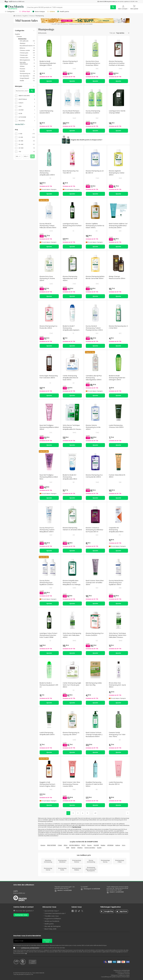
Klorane (43, 845)
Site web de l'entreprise (53, 926)
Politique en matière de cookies (120, 975)
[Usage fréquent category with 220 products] (27, 78)
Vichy (124, 845)
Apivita (73, 848)
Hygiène (25, 16)
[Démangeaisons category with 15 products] (27, 60)
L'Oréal (60, 845)
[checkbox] (25, 96)
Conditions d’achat (124, 974)
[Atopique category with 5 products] (27, 43)
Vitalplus (80, 848)
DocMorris (18, 16)
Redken (103, 845)
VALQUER (96, 845)
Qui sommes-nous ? (52, 911)
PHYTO (83, 845)
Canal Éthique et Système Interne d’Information (115, 977)
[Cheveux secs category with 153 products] (27, 58)
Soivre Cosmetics (90, 848)
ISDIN (68, 848)
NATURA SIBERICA (74, 845)
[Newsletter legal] (15, 948)
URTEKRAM (110, 845)
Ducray (89, 845)
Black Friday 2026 (50, 929)
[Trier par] (123, 33)
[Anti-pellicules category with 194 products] (27, 41)
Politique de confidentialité (122, 970)
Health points (49, 924)
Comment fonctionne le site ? (55, 913)
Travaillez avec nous (52, 916)
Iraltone (118, 845)
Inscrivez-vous (47, 941)
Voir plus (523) (20, 124)
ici (26, 953)
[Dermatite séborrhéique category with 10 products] (27, 63)
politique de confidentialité (30, 948)
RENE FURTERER (52, 845)
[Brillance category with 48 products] (27, 48)
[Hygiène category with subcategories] (25, 34)
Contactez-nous (21, 915)
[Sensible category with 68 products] (27, 71)
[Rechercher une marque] (22, 91)
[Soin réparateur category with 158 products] (27, 76)
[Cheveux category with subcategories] (26, 37)
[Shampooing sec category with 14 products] (27, 74)
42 (95, 813)
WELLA (66, 845)
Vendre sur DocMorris (52, 921)
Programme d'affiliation (53, 919)
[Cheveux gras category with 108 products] (27, 53)
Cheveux (32, 16)
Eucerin (99, 848)
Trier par (113, 33)
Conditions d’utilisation (122, 972)
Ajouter (49, 81)
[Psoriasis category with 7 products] (27, 69)
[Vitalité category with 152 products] (27, 81)
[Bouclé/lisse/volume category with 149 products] (27, 46)
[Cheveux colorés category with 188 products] (27, 50)
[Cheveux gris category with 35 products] (27, 55)
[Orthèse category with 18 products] (27, 66)
